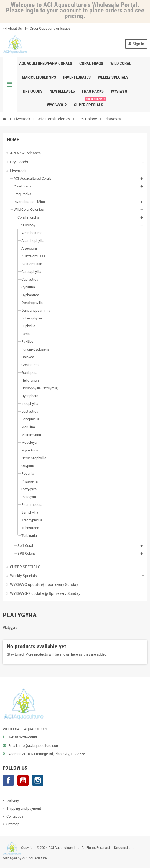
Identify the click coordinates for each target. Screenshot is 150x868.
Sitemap (13, 824)
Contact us (15, 816)
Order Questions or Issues (48, 28)
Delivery (13, 801)
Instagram (38, 780)
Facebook (8, 780)
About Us (12, 28)
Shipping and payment (24, 809)
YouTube (23, 780)
